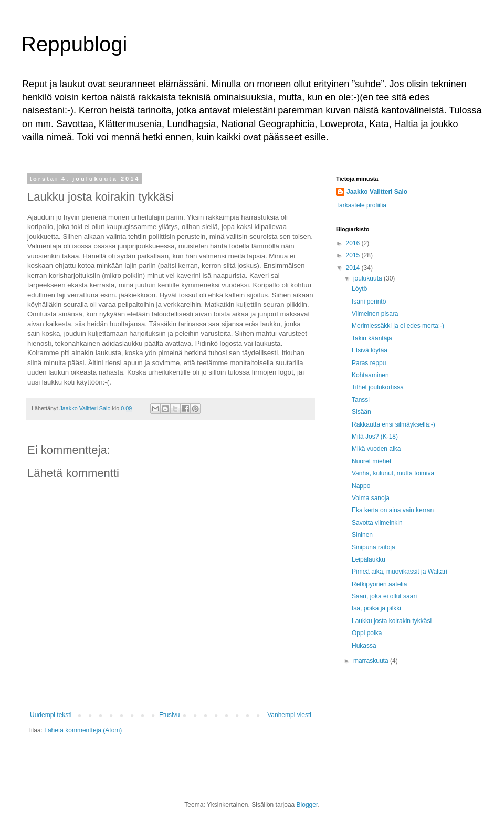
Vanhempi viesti (289, 715)
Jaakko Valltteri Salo (377, 192)
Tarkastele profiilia (361, 205)
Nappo (361, 486)
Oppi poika (367, 633)
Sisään (361, 412)
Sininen (362, 535)
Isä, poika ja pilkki (376, 608)
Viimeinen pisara (375, 314)
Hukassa (364, 646)
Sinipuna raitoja (374, 547)
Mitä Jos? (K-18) (375, 437)
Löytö (359, 289)
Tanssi (361, 400)
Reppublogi (74, 44)
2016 (354, 243)
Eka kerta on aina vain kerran (393, 510)
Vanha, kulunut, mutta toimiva (393, 473)
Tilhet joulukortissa (378, 387)
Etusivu (169, 715)
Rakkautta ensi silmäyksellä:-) (393, 424)
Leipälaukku (369, 559)
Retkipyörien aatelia (379, 584)
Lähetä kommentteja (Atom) (83, 730)
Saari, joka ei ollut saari (384, 596)
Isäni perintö (369, 302)
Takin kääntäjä (372, 338)
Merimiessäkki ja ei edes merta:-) (398, 326)
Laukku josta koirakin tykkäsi (392, 621)
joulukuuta (369, 278)
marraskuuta (372, 661)
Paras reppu (369, 363)
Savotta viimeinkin (377, 523)
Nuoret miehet (371, 461)
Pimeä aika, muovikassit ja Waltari (400, 572)
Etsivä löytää (370, 350)
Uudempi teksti (51, 715)
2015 (354, 255)
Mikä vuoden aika (376, 449)
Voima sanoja (371, 498)
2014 (354, 268)
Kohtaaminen (370, 375)
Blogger (307, 805)
